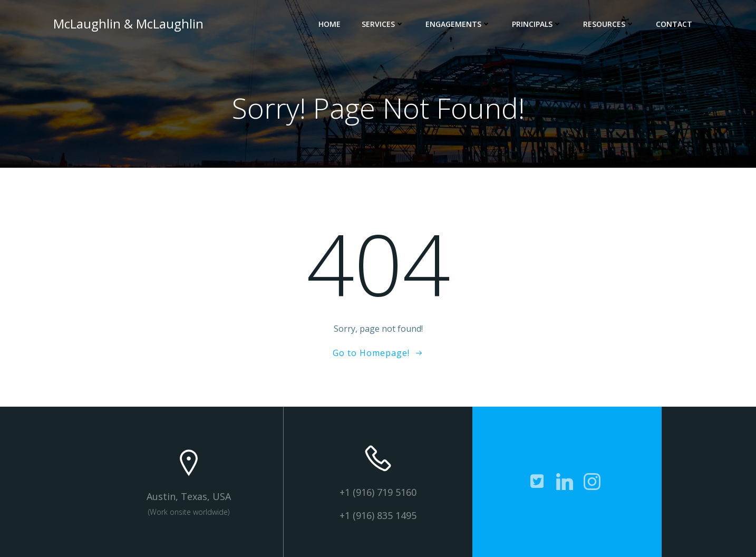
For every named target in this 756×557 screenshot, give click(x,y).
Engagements (458, 24)
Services (383, 24)
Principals (537, 24)
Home (329, 24)
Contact (674, 24)
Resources (609, 24)
